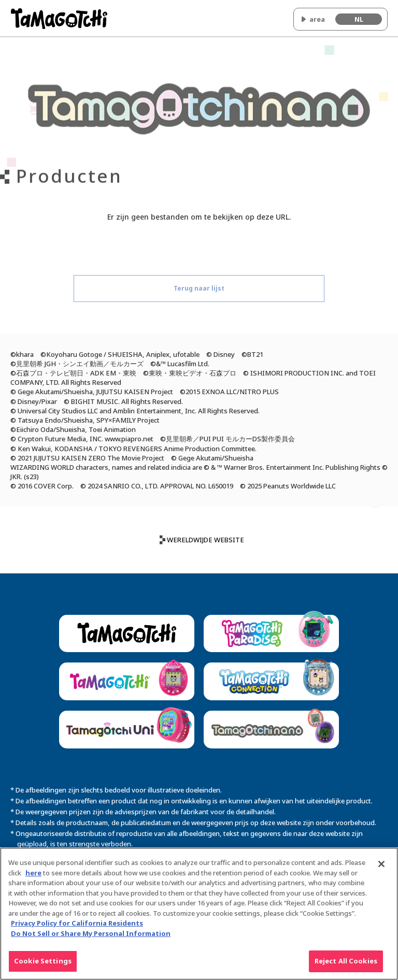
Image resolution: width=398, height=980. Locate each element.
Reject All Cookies (346, 966)
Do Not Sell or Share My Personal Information (91, 938)
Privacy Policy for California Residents (77, 928)
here (33, 877)
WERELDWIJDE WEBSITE (205, 540)
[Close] (381, 869)
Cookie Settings (43, 966)
